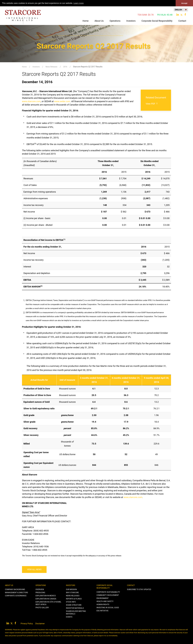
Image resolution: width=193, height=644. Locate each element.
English (181, 10)
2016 (65, 67)
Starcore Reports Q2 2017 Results (88, 67)
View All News (34, 570)
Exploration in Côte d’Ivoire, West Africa (48, 603)
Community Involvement (108, 595)
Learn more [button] (78, 3)
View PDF (152, 104)
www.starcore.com (31, 101)
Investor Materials (75, 608)
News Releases (51, 67)
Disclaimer (40, 624)
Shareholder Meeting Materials (76, 613)
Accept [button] (184, 3)
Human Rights (103, 604)
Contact (131, 585)
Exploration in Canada (46, 599)
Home (85, 21)
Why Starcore (72, 593)
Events (69, 617)
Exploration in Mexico (46, 596)
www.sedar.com (62, 101)
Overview (40, 589)
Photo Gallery (42, 608)
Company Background (15, 589)
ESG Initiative (102, 611)
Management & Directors (16, 593)
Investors (36, 67)
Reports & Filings (74, 599)
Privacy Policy (27, 624)
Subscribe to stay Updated (139, 589)
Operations (41, 585)
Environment (103, 598)
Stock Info (71, 602)
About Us (9, 585)
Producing (40, 593)
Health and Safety (105, 601)
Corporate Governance (16, 596)
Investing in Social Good (108, 608)
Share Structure (74, 605)
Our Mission (71, 589)
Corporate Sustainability (108, 592)
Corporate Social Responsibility (105, 587)
